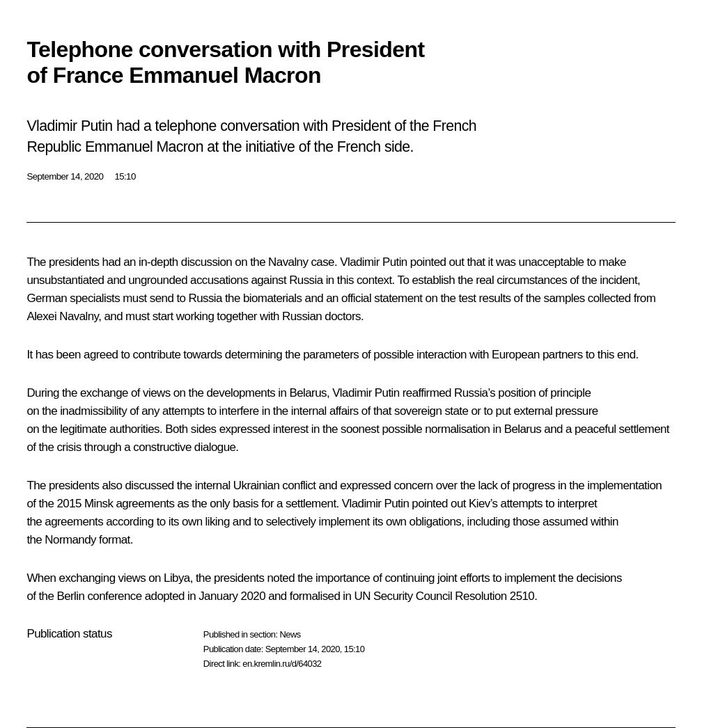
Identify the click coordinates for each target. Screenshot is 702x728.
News (290, 634)
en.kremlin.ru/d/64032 (282, 664)
